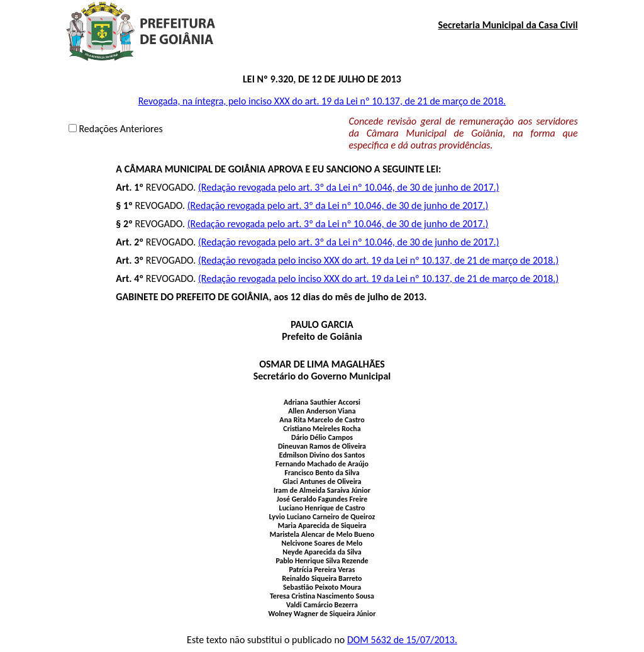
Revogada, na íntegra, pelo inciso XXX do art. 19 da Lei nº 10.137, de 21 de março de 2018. (322, 101)
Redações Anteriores (120, 129)
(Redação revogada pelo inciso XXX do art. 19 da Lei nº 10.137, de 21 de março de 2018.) (378, 260)
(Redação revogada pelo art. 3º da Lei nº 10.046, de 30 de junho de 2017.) (349, 187)
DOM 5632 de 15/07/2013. (402, 640)
